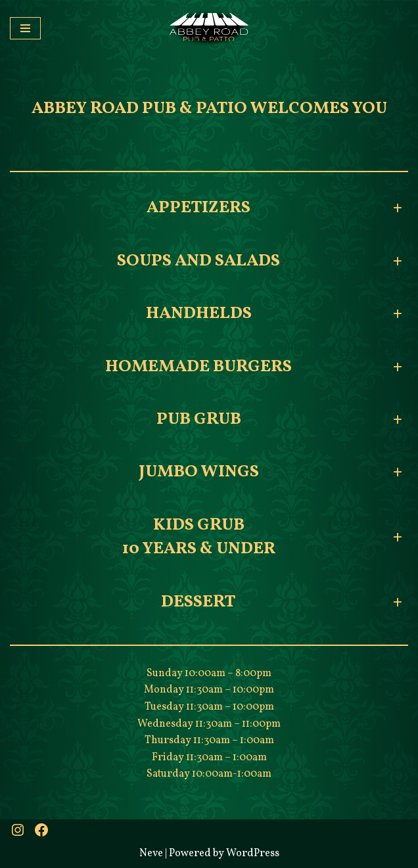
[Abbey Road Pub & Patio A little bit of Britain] (209, 28)
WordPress (253, 854)
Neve (151, 854)
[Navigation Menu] (25, 28)
